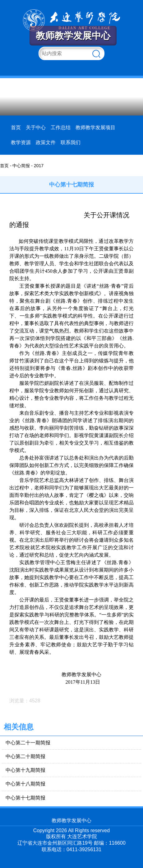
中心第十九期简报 (25, 770)
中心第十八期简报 (25, 784)
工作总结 (61, 127)
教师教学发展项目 (95, 127)
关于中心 (36, 127)
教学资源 (21, 142)
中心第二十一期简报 (28, 743)
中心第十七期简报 (25, 798)
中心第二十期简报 (25, 756)
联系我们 (71, 142)
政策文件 (46, 142)
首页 (16, 127)
